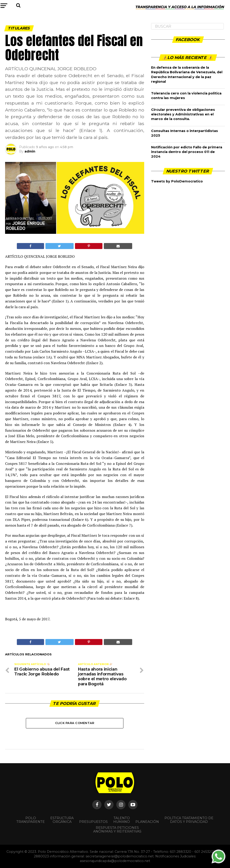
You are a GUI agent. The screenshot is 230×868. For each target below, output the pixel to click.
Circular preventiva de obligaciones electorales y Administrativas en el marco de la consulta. (183, 114)
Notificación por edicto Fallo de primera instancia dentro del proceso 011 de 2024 (187, 152)
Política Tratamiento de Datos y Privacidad (189, 820)
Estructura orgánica (62, 820)
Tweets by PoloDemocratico (177, 181)
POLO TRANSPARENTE (31, 820)
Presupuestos (93, 822)
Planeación (147, 822)
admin (30, 151)
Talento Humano (122, 820)
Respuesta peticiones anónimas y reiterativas (117, 830)
